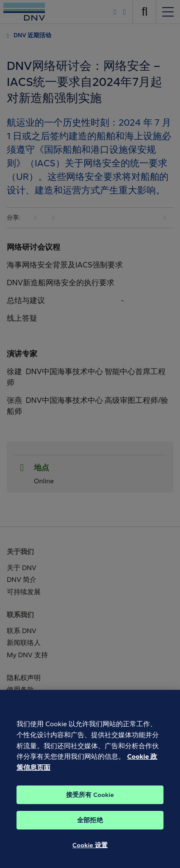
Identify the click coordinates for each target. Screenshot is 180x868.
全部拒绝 (90, 825)
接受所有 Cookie (90, 800)
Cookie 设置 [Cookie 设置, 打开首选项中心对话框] (90, 850)
